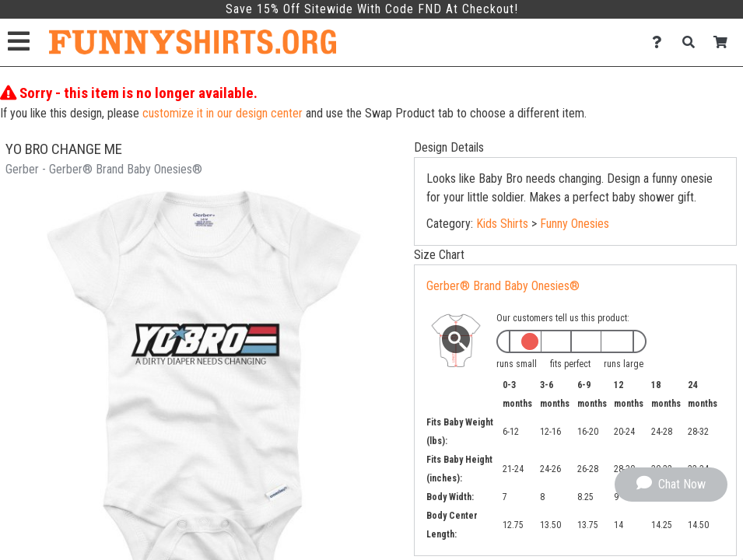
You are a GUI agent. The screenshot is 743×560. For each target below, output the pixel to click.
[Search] (693, 42)
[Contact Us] (661, 42)
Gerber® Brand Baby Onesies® (503, 286)
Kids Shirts (502, 224)
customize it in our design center (223, 113)
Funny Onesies (575, 224)
